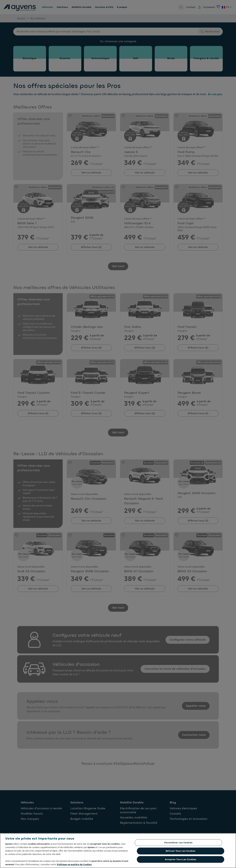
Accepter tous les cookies (181, 859)
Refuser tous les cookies (181, 851)
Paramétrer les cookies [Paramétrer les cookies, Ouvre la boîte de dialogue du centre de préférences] (178, 843)
